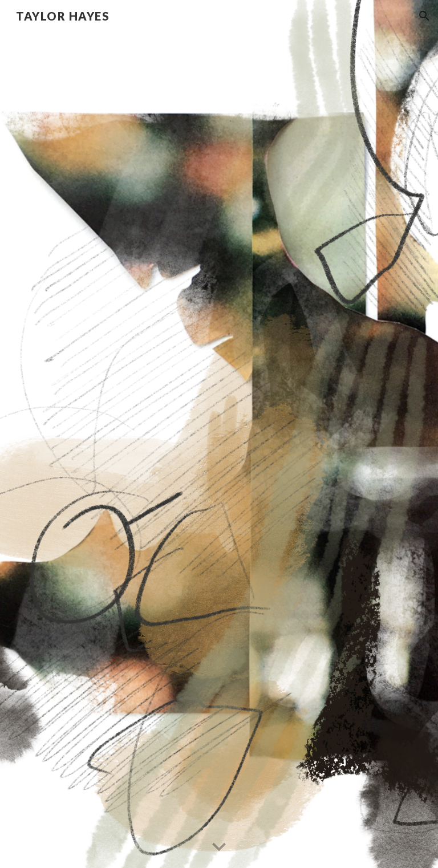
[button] (424, 16)
